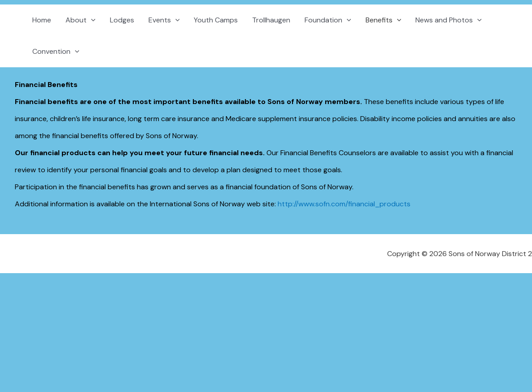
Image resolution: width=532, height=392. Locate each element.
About (81, 20)
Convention (56, 52)
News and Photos (449, 20)
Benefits (384, 20)
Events (164, 20)
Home (42, 20)
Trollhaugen (271, 20)
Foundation (328, 20)
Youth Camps (216, 20)
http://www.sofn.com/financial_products (344, 204)
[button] (91, 20)
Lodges (122, 20)
